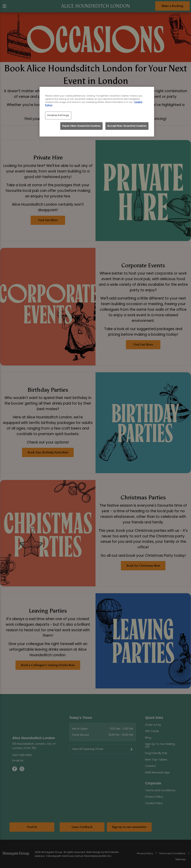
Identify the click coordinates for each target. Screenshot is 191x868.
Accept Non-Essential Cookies (127, 126)
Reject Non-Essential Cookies (81, 126)
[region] (97, 112)
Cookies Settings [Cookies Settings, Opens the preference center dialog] (58, 115)
